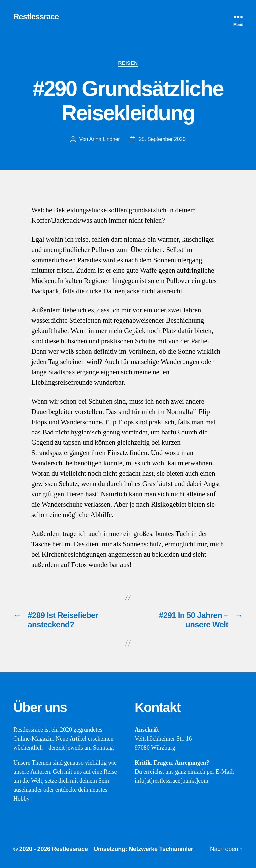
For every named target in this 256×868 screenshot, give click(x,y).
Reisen (128, 63)
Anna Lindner (104, 139)
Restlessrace (36, 17)
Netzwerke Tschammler (161, 849)
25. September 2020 (162, 139)
